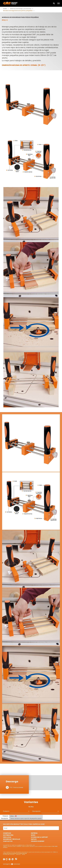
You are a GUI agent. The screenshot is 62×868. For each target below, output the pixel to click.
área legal (7, 837)
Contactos (8, 841)
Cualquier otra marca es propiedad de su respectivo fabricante (15, 853)
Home (5, 9)
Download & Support (39, 837)
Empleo (34, 839)
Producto (6, 811)
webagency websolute (12, 864)
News (33, 835)
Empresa (34, 833)
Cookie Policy (18, 854)
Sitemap (23, 854)
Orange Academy (38, 841)
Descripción (36, 811)
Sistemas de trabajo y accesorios (21, 9)
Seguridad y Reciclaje (12, 839)
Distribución (8, 835)
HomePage (7, 833)
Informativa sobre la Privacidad (9, 854)
